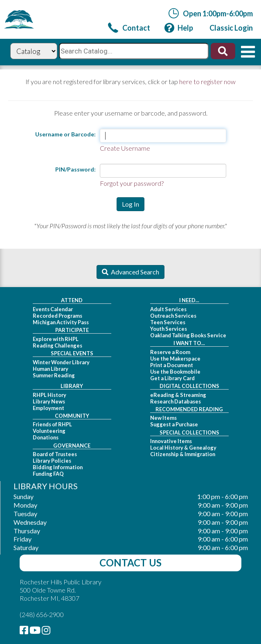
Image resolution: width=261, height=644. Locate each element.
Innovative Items (171, 441)
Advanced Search (134, 272)
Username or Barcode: (65, 134)
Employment (48, 408)
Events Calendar (53, 309)
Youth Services (169, 329)
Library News (49, 401)
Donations (46, 437)
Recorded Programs (57, 316)
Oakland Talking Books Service (188, 335)
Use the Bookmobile (175, 372)
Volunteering (49, 431)
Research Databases (175, 401)
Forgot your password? (132, 183)
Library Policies (52, 461)
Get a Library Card (172, 378)
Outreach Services (173, 316)
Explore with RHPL (56, 339)
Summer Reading (54, 375)
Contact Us (130, 563)
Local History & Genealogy (183, 448)
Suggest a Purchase (174, 424)
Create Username (125, 148)
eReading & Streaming (178, 395)
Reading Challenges (57, 345)
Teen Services (168, 322)
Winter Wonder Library (61, 362)
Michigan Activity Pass (61, 322)
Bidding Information (58, 467)
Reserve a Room (170, 352)
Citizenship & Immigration (183, 454)
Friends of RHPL (52, 424)
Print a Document (172, 365)
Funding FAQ (48, 474)
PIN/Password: (75, 169)
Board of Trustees (55, 454)
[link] (129, 28)
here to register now (207, 81)
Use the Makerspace (175, 359)
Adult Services (168, 309)
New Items (163, 418)
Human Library (51, 369)
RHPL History (49, 395)
